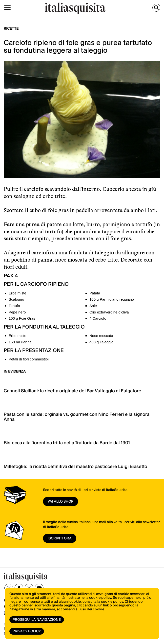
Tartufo (14, 306)
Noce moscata (101, 336)
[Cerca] (156, 8)
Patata (95, 293)
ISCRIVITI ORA (60, 538)
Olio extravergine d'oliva (109, 312)
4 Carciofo (98, 318)
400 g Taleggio (101, 342)
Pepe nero (17, 312)
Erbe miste (18, 293)
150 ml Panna (20, 342)
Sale (93, 306)
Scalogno (16, 299)
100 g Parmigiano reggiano (112, 299)
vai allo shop (61, 502)
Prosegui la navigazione (37, 620)
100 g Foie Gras (22, 318)
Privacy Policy (27, 631)
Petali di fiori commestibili (29, 359)
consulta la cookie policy (103, 602)
